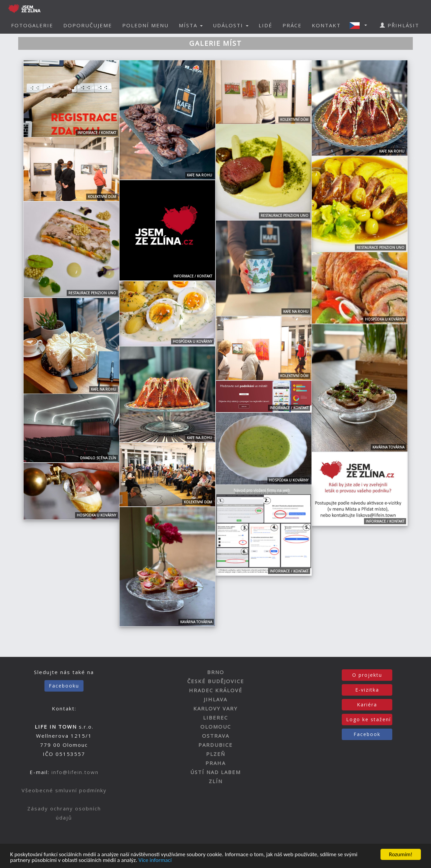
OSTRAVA (216, 736)
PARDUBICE (215, 745)
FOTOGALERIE (32, 25)
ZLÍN (216, 781)
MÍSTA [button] (191, 25)
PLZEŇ (216, 754)
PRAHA (215, 763)
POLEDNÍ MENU (145, 25)
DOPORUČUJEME (88, 25)
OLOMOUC (216, 727)
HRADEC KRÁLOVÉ (216, 690)
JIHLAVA (215, 699)
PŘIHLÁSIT (400, 25)
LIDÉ (266, 25)
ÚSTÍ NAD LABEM (215, 772)
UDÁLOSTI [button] (231, 25)
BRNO (216, 672)
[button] (360, 25)
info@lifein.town (75, 772)
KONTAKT (326, 25)
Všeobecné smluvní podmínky (64, 790)
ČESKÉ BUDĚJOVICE (216, 681)
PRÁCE (292, 25)
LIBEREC (215, 717)
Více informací (155, 860)
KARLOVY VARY (215, 708)
